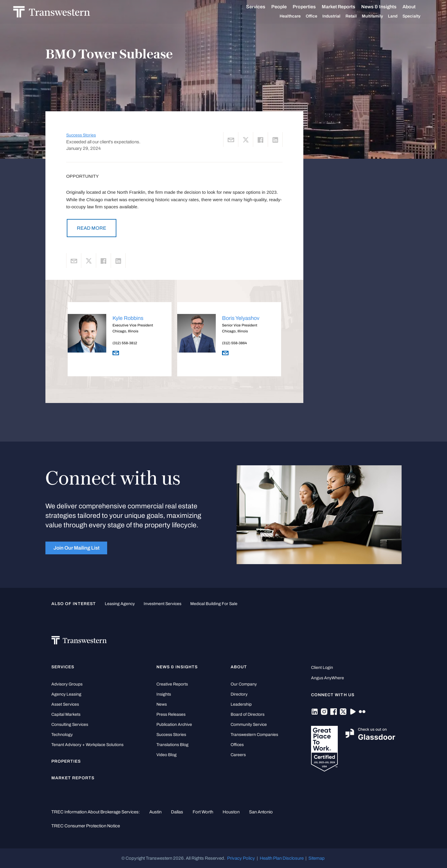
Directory (239, 694)
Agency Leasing (66, 694)
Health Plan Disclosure (282, 858)
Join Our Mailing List (76, 548)
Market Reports (342, 7)
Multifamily (376, 16)
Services (259, 7)
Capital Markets (66, 714)
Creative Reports (172, 684)
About (412, 7)
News (162, 704)
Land (396, 16)
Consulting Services (70, 725)
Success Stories (81, 135)
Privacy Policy (241, 858)
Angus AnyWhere (328, 678)
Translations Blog (172, 745)
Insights (164, 694)
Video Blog (167, 755)
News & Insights (382, 7)
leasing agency (120, 604)
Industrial (335, 16)
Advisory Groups (67, 684)
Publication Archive (174, 725)
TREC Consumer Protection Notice (86, 826)
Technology (62, 735)
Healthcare (293, 16)
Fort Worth (203, 812)
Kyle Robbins (128, 318)
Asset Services (65, 704)
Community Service (249, 725)
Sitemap (317, 858)
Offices (237, 745)
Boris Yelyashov (241, 318)
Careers (238, 755)
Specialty (415, 16)
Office (315, 16)
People (282, 7)
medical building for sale (214, 604)
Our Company (244, 684)
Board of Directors (248, 714)
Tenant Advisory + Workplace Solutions (87, 745)
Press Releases (171, 714)
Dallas (177, 812)
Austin (155, 812)
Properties (307, 7)
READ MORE (92, 228)
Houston (231, 812)
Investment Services (163, 604)
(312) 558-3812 (125, 343)
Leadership (241, 704)
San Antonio (261, 812)
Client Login (322, 668)
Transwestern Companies (254, 735)
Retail (354, 16)
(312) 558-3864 (234, 343)
